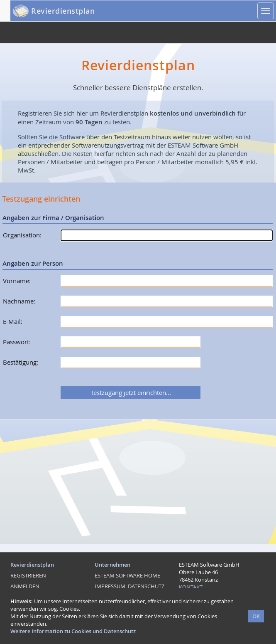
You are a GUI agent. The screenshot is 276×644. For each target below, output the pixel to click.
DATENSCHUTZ (146, 586)
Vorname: (17, 281)
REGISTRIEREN (28, 575)
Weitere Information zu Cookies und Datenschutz (73, 631)
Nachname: (19, 301)
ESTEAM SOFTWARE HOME (127, 575)
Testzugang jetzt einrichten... (131, 392)
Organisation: (22, 235)
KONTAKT (191, 587)
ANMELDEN (25, 586)
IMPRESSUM (110, 586)
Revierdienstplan (63, 11)
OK (256, 616)
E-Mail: (13, 321)
